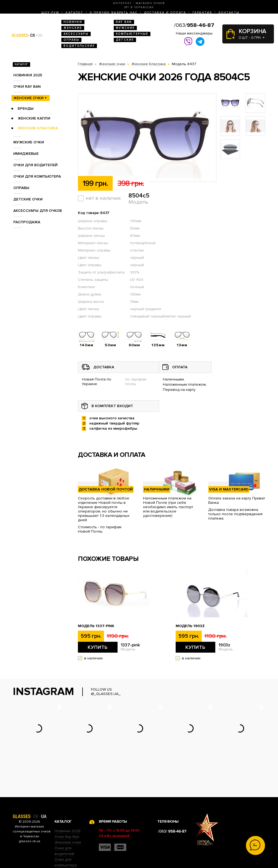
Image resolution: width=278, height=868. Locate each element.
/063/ (194, 25)
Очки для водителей (35, 165)
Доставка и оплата (165, 13)
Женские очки (28, 98)
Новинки (73, 22)
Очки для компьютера (37, 176)
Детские (125, 40)
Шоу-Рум (50, 13)
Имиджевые (26, 154)
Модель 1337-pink (96, 626)
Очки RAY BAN (27, 87)
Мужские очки (29, 142)
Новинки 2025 (28, 75)
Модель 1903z (190, 626)
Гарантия (202, 13)
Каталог (75, 13)
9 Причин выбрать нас (114, 13)
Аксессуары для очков (38, 211)
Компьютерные (132, 34)
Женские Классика (38, 128)
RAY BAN (124, 22)
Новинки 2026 (68, 797)
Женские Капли (34, 118)
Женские (73, 28)
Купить (98, 647)
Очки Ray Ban (67, 803)
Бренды (26, 108)
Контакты (229, 13)
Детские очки (28, 199)
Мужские (125, 28)
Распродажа (27, 222)
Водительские (79, 46)
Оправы (71, 40)
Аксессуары (76, 34)
